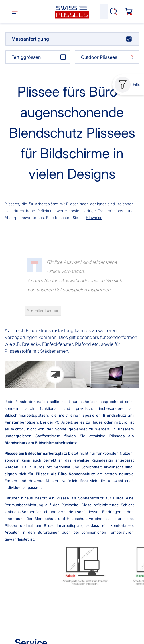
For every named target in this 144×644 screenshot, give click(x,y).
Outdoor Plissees (99, 57)
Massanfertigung (30, 39)
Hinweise (94, 218)
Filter (128, 85)
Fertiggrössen (26, 57)
